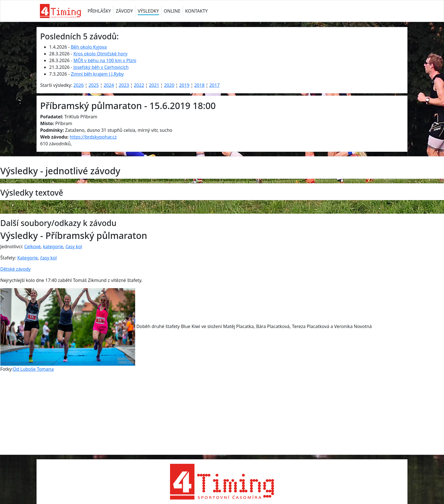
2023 (124, 85)
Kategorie (27, 258)
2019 (184, 85)
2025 (94, 85)
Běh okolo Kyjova (89, 47)
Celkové (32, 247)
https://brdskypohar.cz (93, 137)
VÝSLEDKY (148, 11)
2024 (109, 85)
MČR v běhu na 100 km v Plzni (105, 60)
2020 (169, 85)
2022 (139, 85)
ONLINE (172, 11)
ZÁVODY (124, 11)
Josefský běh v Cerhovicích (101, 67)
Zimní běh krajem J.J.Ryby (97, 74)
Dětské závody (15, 269)
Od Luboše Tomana (33, 369)
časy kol (74, 247)
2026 (79, 85)
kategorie (53, 247)
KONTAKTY (196, 11)
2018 (199, 85)
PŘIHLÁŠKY (99, 11)
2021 (154, 85)
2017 (215, 85)
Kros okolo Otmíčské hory (100, 54)
